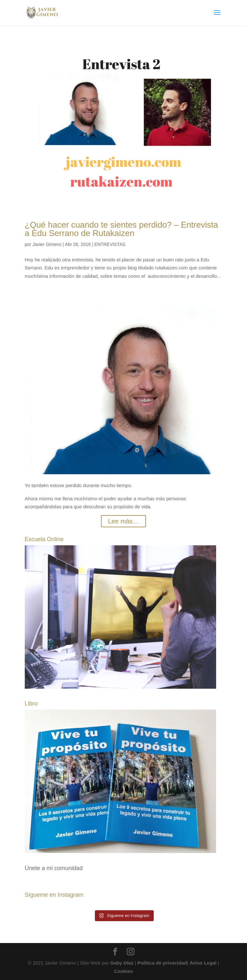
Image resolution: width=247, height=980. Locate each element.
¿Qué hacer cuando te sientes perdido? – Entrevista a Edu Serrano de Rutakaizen (121, 229)
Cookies (123, 971)
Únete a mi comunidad (54, 868)
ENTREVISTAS (110, 244)
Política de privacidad (162, 963)
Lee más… (124, 521)
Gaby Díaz (122, 963)
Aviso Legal (203, 963)
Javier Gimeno (47, 244)
